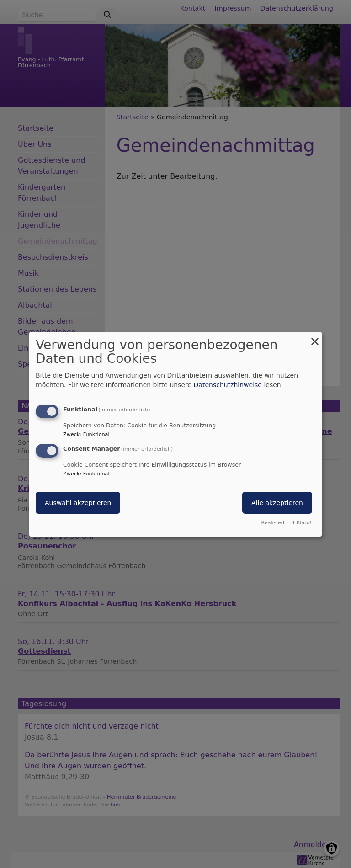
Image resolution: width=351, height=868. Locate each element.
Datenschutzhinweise (228, 385)
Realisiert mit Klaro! (286, 523)
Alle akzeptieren (277, 503)
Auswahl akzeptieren (78, 503)
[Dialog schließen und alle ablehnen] (315, 337)
